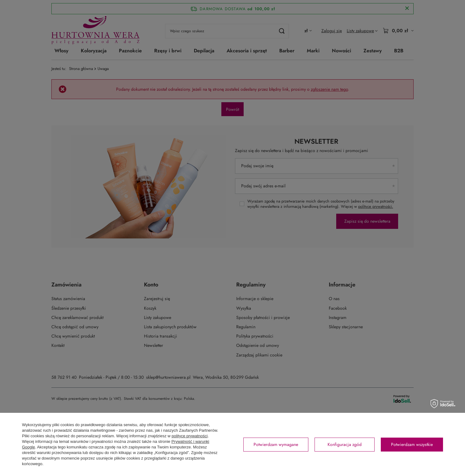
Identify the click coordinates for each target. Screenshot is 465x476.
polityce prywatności (189, 436)
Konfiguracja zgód (345, 444)
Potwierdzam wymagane (276, 444)
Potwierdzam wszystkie (412, 444)
